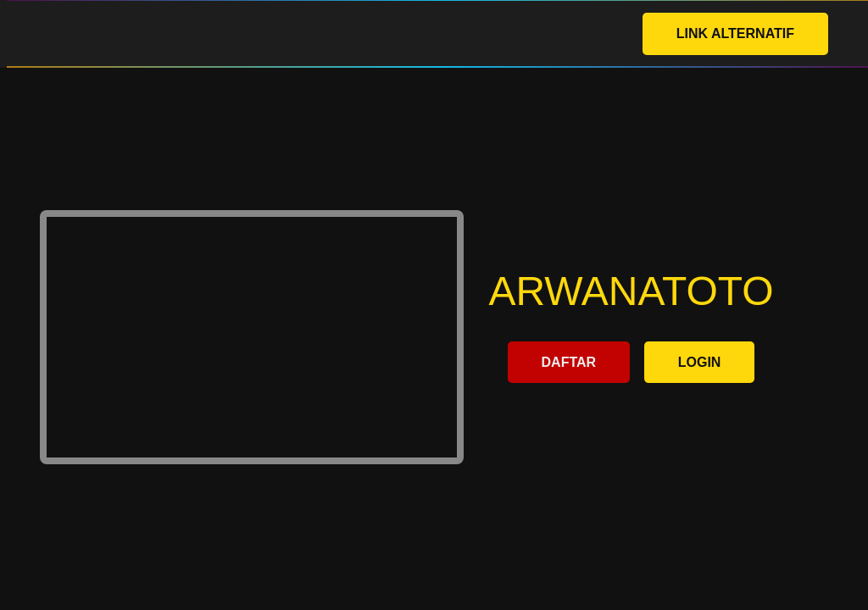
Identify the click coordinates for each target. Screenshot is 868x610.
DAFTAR (569, 362)
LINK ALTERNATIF (735, 33)
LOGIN (700, 362)
